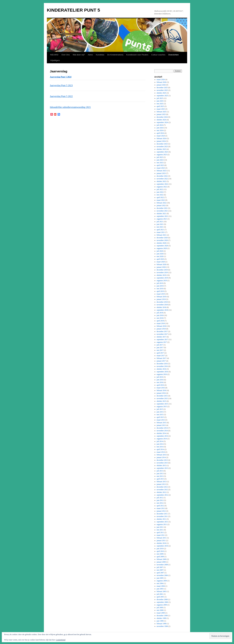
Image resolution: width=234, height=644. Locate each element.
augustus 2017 (162, 342)
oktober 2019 (161, 275)
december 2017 (162, 331)
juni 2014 (160, 444)
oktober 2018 (161, 307)
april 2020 (160, 259)
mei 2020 (160, 256)
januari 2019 (161, 299)
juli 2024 (160, 125)
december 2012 (162, 487)
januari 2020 (161, 267)
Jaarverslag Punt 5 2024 (61, 77)
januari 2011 (161, 541)
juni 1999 (160, 621)
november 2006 (162, 575)
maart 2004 (161, 586)
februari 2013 (162, 482)
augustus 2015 (162, 407)
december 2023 (162, 144)
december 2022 (162, 176)
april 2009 (160, 557)
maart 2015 (161, 420)
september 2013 (162, 468)
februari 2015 (162, 423)
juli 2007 (160, 567)
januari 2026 (161, 85)
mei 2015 (160, 415)
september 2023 (162, 152)
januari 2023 (161, 173)
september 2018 (162, 310)
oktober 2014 (161, 433)
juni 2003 (160, 589)
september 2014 (162, 436)
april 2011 (160, 532)
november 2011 (162, 516)
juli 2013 (160, 471)
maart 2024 (161, 136)
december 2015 (162, 396)
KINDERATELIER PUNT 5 (73, 10)
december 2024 (162, 117)
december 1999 (162, 616)
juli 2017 (160, 345)
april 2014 (160, 449)
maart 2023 (161, 168)
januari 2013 (161, 484)
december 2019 (162, 270)
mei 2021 (160, 227)
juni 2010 (160, 549)
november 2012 (162, 490)
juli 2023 (160, 157)
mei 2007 (160, 570)
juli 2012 (160, 498)
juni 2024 (160, 128)
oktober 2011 (161, 519)
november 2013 (162, 463)
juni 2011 (160, 527)
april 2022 (160, 197)
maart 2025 (161, 109)
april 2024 (160, 133)
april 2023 (160, 165)
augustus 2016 (162, 374)
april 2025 (160, 106)
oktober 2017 (161, 337)
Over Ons (66, 55)
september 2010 (162, 546)
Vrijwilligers (55, 60)
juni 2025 (160, 101)
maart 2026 (161, 80)
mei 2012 (160, 503)
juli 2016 (160, 377)
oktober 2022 (161, 181)
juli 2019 (160, 283)
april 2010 (160, 551)
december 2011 (162, 514)
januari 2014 (161, 457)
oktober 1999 (161, 618)
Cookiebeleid (61, 640)
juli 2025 (160, 98)
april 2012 (160, 506)
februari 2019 (162, 297)
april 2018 (160, 321)
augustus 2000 (162, 605)
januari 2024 (161, 141)
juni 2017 (160, 348)
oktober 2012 (161, 492)
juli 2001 (160, 594)
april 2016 (160, 385)
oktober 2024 (161, 120)
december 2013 (162, 460)
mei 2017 (160, 350)
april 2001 (160, 597)
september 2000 (162, 602)
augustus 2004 (162, 581)
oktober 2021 (161, 214)
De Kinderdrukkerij (115, 55)
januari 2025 (161, 114)
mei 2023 (160, 163)
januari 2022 (161, 205)
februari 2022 (162, 203)
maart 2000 (161, 613)
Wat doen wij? (79, 55)
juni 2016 (160, 380)
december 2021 (162, 208)
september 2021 (162, 216)
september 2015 (162, 404)
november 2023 (162, 147)
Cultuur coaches (158, 55)
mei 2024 (160, 130)
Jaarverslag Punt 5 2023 (61, 85)
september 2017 (162, 339)
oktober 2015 (161, 401)
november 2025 (162, 90)
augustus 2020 (162, 248)
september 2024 (162, 122)
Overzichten (173, 55)
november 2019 (162, 272)
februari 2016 (162, 390)
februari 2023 (162, 171)
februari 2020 (162, 264)
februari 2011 (162, 538)
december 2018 (162, 302)
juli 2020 (160, 251)
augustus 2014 (162, 439)
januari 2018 (161, 329)
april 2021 (160, 230)
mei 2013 (160, 476)
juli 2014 (160, 441)
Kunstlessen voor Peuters (137, 55)
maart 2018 (161, 323)
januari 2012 (161, 511)
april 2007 (160, 573)
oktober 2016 (161, 369)
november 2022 (162, 179)
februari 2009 (162, 559)
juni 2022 (160, 192)
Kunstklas (100, 55)
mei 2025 (160, 104)
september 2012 (162, 495)
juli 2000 (160, 608)
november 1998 (162, 626)
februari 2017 (162, 358)
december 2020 (162, 238)
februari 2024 (162, 138)
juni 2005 (160, 578)
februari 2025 (162, 112)
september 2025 (162, 96)
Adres (90, 55)
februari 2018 (162, 326)
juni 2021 (160, 224)
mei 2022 (160, 195)
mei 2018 (160, 318)
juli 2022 (160, 189)
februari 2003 (162, 591)
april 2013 (160, 479)
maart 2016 (161, 388)
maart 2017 (161, 356)
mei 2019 (160, 289)
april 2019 (160, 291)
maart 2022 (161, 200)
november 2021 (162, 211)
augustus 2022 (162, 187)
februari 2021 (162, 235)
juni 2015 (160, 412)
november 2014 (162, 431)
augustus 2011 (162, 524)
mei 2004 (160, 583)
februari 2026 (162, 82)
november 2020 (162, 240)
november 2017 (162, 334)
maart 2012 (161, 508)
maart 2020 (161, 262)
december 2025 (162, 88)
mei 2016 (160, 382)
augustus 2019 (162, 281)
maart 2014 (161, 452)
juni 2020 (160, 254)
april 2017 (160, 353)
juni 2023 (160, 160)
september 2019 (162, 278)
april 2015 (160, 417)
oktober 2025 (161, 93)
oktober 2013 (161, 465)
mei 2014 (160, 447)
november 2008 (162, 565)
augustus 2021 (162, 219)
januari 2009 (161, 562)
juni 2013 (160, 474)
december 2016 (162, 364)
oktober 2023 (161, 149)
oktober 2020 (161, 243)
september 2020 (162, 246)
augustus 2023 (162, 155)
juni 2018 (160, 315)
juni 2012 (160, 500)
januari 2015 (161, 425)
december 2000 (162, 599)
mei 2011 (160, 530)
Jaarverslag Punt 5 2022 (61, 96)
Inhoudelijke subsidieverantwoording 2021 (70, 107)
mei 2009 (160, 554)
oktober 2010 (161, 543)
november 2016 (162, 366)
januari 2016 (161, 393)
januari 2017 (161, 361)
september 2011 (162, 522)
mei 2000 (160, 610)
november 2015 (162, 398)
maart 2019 (161, 294)
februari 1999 (162, 624)
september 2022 (162, 184)
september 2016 (162, 372)
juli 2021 (160, 222)
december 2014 (162, 428)
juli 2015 (160, 409)
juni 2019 (160, 286)
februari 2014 (162, 455)
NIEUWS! (54, 55)
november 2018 (162, 305)
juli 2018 (160, 313)
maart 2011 (161, 535)
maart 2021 (161, 232)
